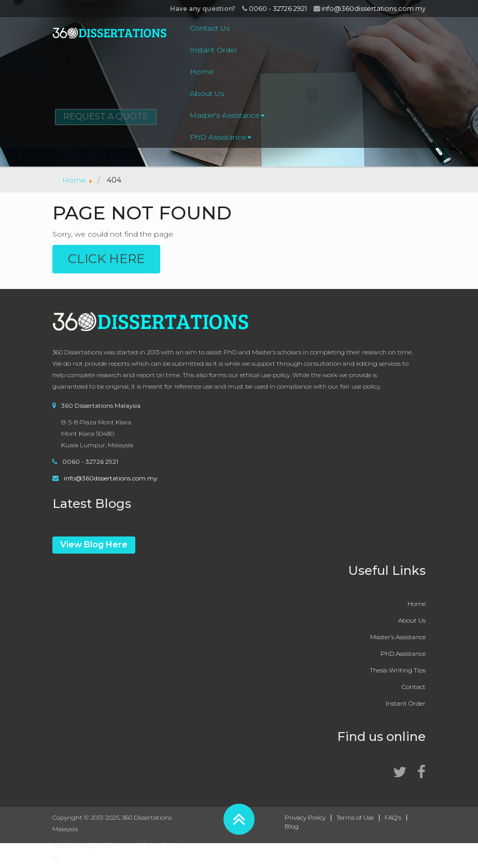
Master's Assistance (227, 115)
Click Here (106, 259)
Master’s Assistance (398, 637)
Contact (414, 687)
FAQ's (393, 818)
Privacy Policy (305, 818)
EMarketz (76, 857)
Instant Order (214, 50)
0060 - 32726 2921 (274, 8)
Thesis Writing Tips (398, 670)
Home (202, 72)
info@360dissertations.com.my (370, 8)
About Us (207, 93)
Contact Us (210, 28)
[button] (239, 819)
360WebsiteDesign (144, 845)
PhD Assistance (221, 137)
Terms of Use (355, 818)
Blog (292, 826)
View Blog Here (94, 545)
